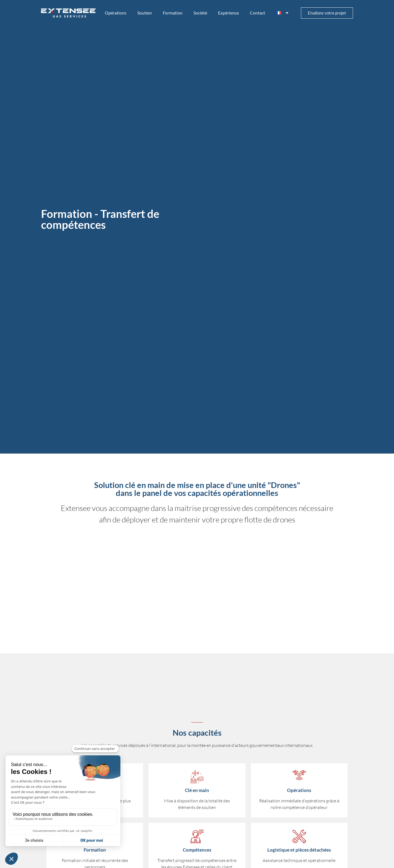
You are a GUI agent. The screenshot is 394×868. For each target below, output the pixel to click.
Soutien (145, 13)
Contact (257, 13)
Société (200, 13)
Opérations (116, 13)
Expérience (228, 13)
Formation (173, 13)
